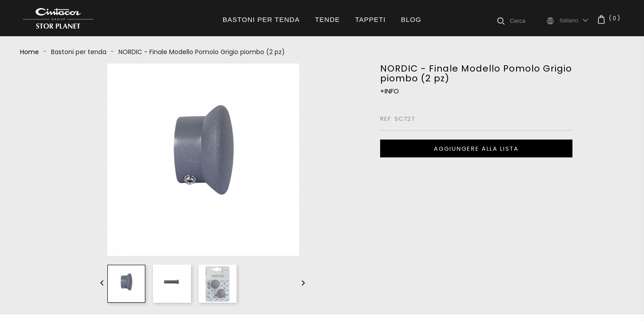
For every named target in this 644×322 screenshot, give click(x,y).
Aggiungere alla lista (476, 149)
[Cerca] (528, 21)
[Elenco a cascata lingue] (575, 21)
